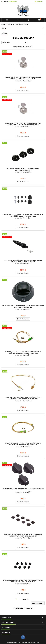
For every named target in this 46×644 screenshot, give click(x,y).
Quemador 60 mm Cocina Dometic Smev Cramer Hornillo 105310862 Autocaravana (23, 78)
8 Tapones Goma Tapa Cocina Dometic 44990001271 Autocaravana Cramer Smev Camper (23, 535)
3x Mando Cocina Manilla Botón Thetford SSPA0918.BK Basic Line (23, 170)
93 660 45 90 (13, 2)
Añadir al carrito (23, 90)
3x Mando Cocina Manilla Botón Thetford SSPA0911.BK (23, 489)
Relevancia (15, 43)
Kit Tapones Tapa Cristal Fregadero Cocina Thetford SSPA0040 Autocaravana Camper (23, 215)
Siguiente (26, 599)
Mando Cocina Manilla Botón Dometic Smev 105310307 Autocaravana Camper (23, 307)
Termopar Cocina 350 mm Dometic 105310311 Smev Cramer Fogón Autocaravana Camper (23, 398)
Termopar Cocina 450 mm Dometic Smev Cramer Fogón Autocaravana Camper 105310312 (23, 444)
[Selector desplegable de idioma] (39, 2)
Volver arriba (38, 603)
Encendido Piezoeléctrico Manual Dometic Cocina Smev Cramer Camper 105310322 (23, 261)
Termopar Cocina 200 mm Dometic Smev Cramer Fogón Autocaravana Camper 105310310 (23, 352)
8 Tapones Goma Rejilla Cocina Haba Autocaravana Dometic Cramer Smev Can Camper (23, 581)
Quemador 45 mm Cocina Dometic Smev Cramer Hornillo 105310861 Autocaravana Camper (23, 124)
